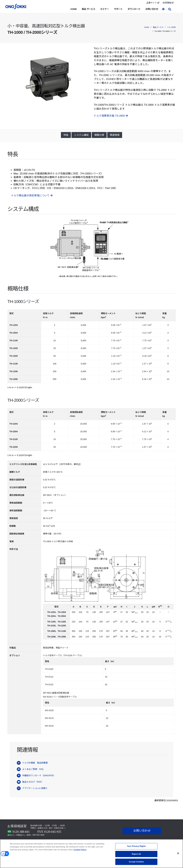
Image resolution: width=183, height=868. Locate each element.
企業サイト (153, 3)
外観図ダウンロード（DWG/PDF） (39, 775)
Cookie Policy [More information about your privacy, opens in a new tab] (80, 851)
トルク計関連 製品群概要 (35, 763)
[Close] (178, 855)
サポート (118, 9)
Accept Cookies (136, 863)
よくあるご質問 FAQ (33, 769)
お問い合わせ (152, 9)
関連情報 (115, 135)
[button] (165, 9)
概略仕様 (99, 135)
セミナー (105, 9)
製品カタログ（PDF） (33, 782)
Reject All (136, 855)
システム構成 (81, 135)
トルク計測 (171, 27)
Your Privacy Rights (136, 847)
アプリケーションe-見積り (35, 788)
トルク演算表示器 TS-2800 (111, 116)
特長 (66, 135)
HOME (74, 9)
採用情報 (168, 3)
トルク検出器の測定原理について (32, 196)
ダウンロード (134, 9)
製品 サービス (88, 9)
